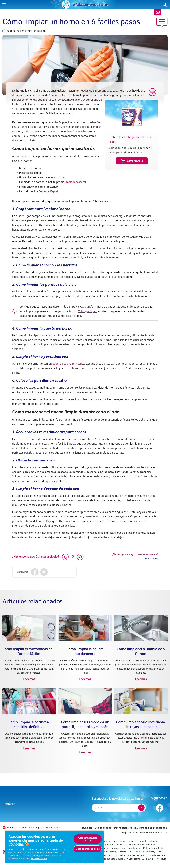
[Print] (152, 92)
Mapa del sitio (130, 833)
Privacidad (87, 828)
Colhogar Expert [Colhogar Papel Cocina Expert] (48, 191)
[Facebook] (35, 572)
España (9, 828)
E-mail (98, 808)
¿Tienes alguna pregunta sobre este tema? (135, 554)
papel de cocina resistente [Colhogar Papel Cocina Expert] (68, 364)
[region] (54, 847)
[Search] (165, 5)
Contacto (9, 804)
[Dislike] (80, 557)
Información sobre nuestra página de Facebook (140, 828)
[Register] (141, 808)
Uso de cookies (103, 828)
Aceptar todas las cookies (88, 839)
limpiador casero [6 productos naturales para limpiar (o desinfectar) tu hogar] (75, 182)
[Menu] (4, 5)
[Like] (65, 557)
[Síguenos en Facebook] (159, 807)
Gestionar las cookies (88, 849)
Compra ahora (132, 161)
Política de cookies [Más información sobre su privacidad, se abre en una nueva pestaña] (39, 858)
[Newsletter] (158, 12)
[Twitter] (44, 572)
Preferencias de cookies (154, 833)
